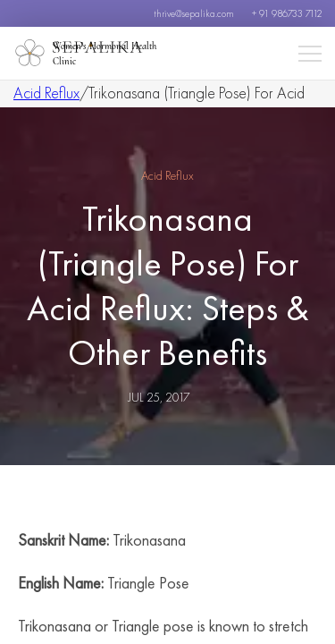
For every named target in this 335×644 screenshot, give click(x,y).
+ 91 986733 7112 (287, 13)
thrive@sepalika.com (194, 13)
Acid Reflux (46, 93)
